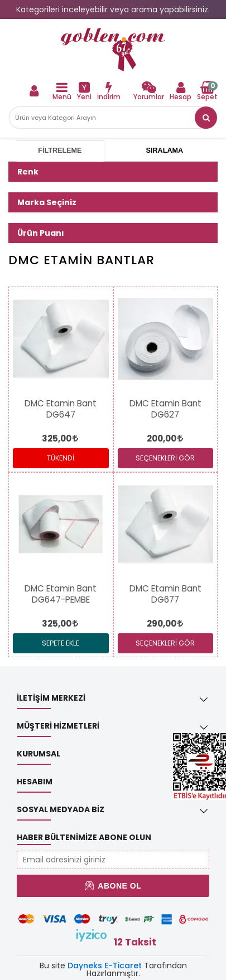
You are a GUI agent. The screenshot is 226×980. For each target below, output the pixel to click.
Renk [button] (28, 172)
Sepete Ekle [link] (61, 643)
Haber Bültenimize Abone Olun (84, 837)
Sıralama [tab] (165, 151)
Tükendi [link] (61, 458)
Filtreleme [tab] (60, 151)
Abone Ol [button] (113, 886)
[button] (206, 118)
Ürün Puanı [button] (41, 233)
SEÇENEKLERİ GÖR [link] (165, 458)
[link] (113, 50)
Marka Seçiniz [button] (47, 202)
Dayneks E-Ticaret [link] (105, 966)
